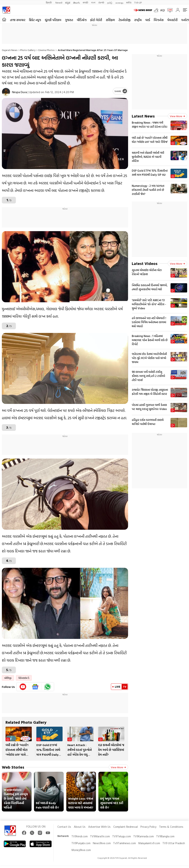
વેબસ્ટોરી (172, 20)
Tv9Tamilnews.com (124, 843)
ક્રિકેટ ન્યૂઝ (35, 20)
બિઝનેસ (159, 20)
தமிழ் (110, 2)
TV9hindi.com (80, 836)
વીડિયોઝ (82, 20)
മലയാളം (119, 2)
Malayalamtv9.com (149, 843)
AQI (163, 10)
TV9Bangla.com (165, 836)
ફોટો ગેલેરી (96, 20)
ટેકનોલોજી (124, 20)
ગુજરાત (69, 20)
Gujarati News (10, 50)
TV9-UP (138, 2)
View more (118, 767)
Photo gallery (28, 50)
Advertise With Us (99, 827)
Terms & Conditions (171, 827)
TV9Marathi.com (100, 836)
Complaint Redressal (126, 827)
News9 (59, 2)
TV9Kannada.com (144, 836)
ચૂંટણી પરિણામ (53, 20)
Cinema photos (46, 50)
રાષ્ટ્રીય (138, 20)
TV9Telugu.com (122, 836)
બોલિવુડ (8, 678)
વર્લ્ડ (148, 20)
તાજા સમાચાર (18, 20)
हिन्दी (49, 2)
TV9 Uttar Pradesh (174, 843)
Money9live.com (81, 850)
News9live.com (102, 843)
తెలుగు (77, 2)
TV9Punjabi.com (81, 843)
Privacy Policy (148, 827)
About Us (80, 827)
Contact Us (64, 827)
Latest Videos (145, 263)
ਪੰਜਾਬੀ (101, 2)
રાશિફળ (110, 20)
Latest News (143, 116)
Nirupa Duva (19, 92)
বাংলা (93, 2)
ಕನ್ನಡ (68, 2)
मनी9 (129, 2)
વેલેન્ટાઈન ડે (24, 678)
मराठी (86, 2)
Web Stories (13, 767)
